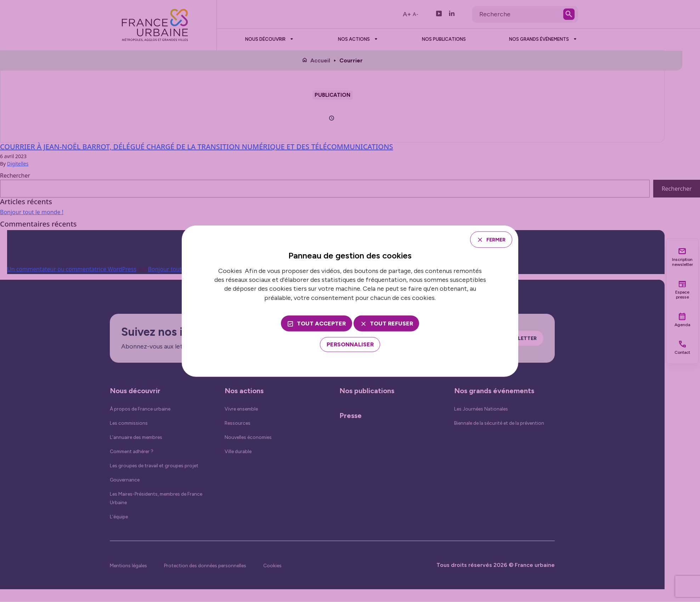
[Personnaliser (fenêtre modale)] (350, 345)
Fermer (493, 239)
